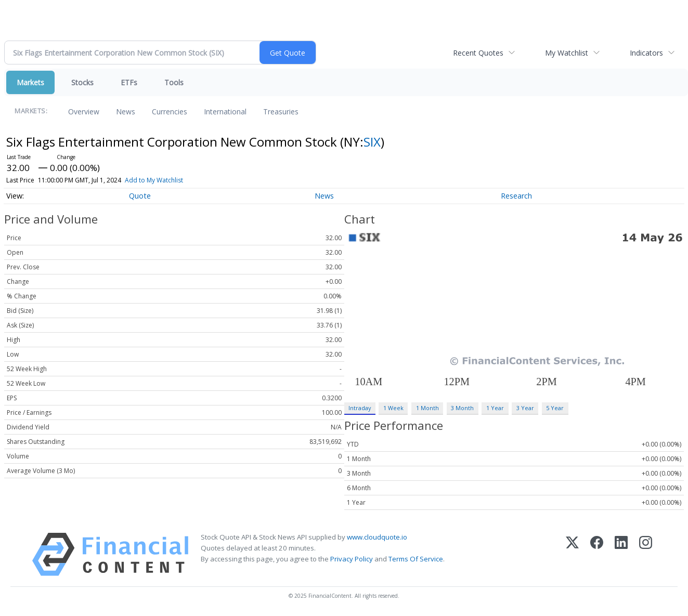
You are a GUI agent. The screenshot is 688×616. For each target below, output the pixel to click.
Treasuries (281, 112)
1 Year (495, 408)
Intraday (360, 408)
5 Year (555, 408)
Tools (174, 82)
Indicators (646, 53)
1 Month (427, 408)
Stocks (82, 82)
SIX (372, 142)
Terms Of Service (416, 559)
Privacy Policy (352, 559)
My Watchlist (567, 53)
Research (516, 196)
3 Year (525, 408)
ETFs (129, 82)
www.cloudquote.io (377, 537)
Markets (30, 82)
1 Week (393, 408)
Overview (84, 112)
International (225, 112)
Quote (140, 196)
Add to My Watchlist (154, 180)
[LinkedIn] (621, 554)
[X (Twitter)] (572, 554)
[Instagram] (646, 554)
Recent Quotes (478, 53)
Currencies (170, 112)
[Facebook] (597, 554)
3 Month (462, 408)
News (126, 112)
